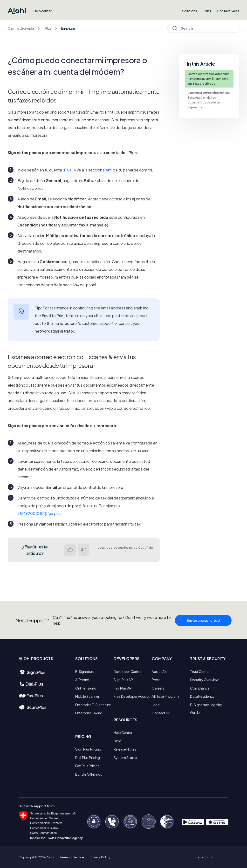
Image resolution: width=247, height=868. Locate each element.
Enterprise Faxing (89, 713)
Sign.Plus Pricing (88, 749)
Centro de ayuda (21, 28)
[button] (204, 857)
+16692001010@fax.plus (39, 513)
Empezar (68, 28)
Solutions (190, 11)
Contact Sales (228, 11)
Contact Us (161, 713)
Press (156, 680)
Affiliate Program (165, 696)
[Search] (203, 28)
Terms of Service (72, 857)
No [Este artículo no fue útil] (83, 550)
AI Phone (82, 680)
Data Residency (202, 696)
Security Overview (204, 680)
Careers (158, 688)
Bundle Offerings (89, 774)
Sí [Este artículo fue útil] (70, 550)
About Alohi (161, 671)
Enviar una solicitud (203, 623)
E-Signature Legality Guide (206, 709)
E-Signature (85, 671)
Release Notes (125, 749)
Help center (43, 11)
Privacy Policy (100, 857)
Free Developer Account (133, 696)
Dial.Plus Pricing (88, 758)
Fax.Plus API (123, 688)
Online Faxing (86, 688)
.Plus (48, 28)
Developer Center (128, 671)
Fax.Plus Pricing (87, 766)
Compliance (200, 688)
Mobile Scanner (87, 696)
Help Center (123, 732)
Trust (207, 11)
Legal (156, 705)
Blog (117, 741)
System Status (125, 758)
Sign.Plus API (124, 680)
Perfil (108, 170)
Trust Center (200, 671)
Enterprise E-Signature (93, 705)
